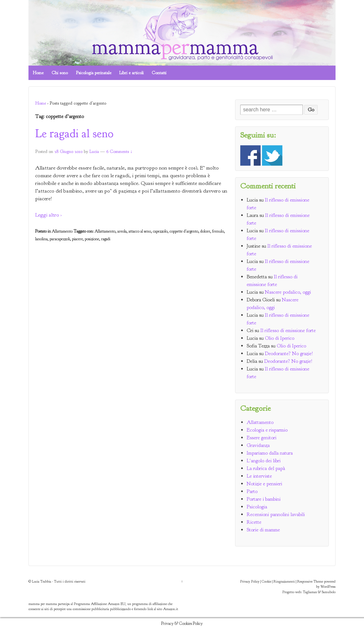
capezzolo (160, 231)
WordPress (328, 586)
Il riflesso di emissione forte (288, 330)
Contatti (159, 73)
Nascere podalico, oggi (288, 292)
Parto (252, 491)
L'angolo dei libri (264, 461)
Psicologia (257, 507)
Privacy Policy (250, 581)
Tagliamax (310, 592)
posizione (92, 239)
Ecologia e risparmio (267, 430)
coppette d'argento (184, 231)
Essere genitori (261, 438)
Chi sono (60, 73)
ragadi (106, 239)
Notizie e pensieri (264, 484)
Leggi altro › (48, 215)
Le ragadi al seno (74, 133)
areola (122, 231)
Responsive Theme (310, 581)
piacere (77, 239)
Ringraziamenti (284, 581)
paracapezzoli (60, 239)
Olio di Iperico (280, 338)
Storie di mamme (263, 530)
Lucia (94, 151)
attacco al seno (140, 231)
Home (38, 73)
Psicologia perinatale (94, 73)
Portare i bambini (264, 499)
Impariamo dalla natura (270, 453)
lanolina (41, 239)
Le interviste (259, 476)
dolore (205, 231)
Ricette (254, 522)
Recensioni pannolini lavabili (276, 514)
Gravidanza (258, 445)
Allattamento (62, 231)
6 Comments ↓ (119, 151)
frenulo (218, 231)
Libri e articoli (131, 73)
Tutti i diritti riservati (70, 581)
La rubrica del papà (266, 468)
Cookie (266, 581)
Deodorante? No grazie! (289, 354)
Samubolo (329, 592)
